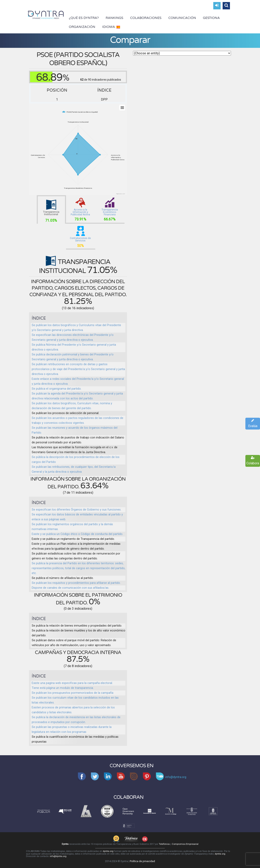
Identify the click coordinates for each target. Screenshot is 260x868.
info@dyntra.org (58, 856)
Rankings (114, 18)
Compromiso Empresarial (185, 844)
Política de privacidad (142, 861)
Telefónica (164, 844)
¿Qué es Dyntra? (84, 18)
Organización (82, 27)
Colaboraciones (146, 18)
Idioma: (111, 27)
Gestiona (211, 18)
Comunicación (182, 18)
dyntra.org (108, 851)
